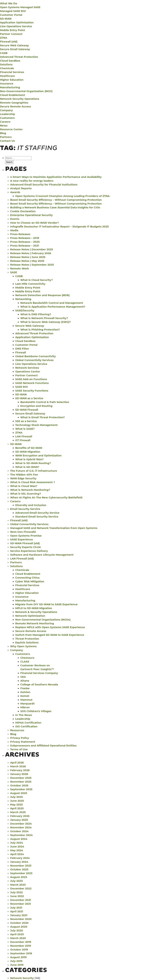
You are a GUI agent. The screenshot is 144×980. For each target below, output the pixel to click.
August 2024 (19, 839)
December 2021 (21, 900)
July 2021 (16, 908)
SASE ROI (22, 387)
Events (15, 219)
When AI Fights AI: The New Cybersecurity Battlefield (46, 498)
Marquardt (27, 704)
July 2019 (16, 961)
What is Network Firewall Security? (44, 318)
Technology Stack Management (36, 425)
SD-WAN (6, 19)
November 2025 (21, 782)
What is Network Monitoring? (30, 490)
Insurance (7, 84)
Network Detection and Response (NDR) (42, 295)
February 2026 (20, 770)
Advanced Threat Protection (19, 57)
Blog (3, 133)
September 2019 (21, 953)
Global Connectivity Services (34, 360)
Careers (5, 122)
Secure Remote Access (15, 106)
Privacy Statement (23, 742)
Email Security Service (25, 509)
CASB (4, 53)
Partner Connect (11, 34)
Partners (6, 137)
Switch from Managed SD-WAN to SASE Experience (50, 635)
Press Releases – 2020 (25, 242)
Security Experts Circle (26, 547)
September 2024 (21, 835)
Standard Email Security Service (37, 517)
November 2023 (21, 866)
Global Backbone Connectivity (35, 356)
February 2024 (20, 858)
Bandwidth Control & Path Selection (45, 402)
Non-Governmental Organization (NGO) (26, 91)
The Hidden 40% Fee (24, 475)
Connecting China (27, 578)
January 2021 (19, 915)
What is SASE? (25, 429)
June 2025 (17, 801)
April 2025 (17, 808)
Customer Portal (11, 15)
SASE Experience (22, 539)
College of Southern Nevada (39, 684)
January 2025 (19, 820)
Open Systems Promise (26, 536)
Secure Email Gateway (15, 49)
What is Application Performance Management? (53, 307)
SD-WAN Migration (28, 452)
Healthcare (7, 76)
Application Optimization (17, 23)
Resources (17, 730)
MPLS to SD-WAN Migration (34, 608)
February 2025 (20, 816)
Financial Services (12, 72)
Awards (15, 192)
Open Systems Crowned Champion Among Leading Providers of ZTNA (62, 196)
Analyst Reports (21, 188)
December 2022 (21, 889)
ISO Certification (26, 726)
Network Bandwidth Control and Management (52, 303)
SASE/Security (25, 311)
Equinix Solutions (27, 643)
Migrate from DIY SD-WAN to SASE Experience (46, 604)
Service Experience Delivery (29, 551)
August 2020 (19, 927)
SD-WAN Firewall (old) (25, 543)
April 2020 (17, 934)
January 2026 (19, 774)
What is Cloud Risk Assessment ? (33, 482)
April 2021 (17, 911)
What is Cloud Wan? (24, 486)
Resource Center (11, 129)
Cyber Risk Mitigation (30, 581)
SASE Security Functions (32, 391)
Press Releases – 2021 (25, 246)
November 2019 (21, 946)
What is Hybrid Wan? (29, 459)
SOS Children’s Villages (36, 711)
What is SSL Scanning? (26, 494)
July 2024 (17, 843)
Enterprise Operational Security (31, 215)
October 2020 (19, 923)
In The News (24, 715)
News (4, 126)
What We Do (9, 3)
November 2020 (21, 919)
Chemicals (7, 68)
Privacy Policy (20, 738)
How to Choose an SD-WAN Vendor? (35, 223)
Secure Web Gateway (14, 45)
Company (6, 110)
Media (14, 230)
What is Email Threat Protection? (43, 417)
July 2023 (16, 881)
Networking (23, 299)
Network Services (27, 368)
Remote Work (19, 269)
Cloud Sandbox (10, 61)
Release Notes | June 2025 (28, 257)
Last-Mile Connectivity (30, 284)
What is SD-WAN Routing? (33, 463)
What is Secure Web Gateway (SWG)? (46, 322)
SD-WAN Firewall (27, 410)
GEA (23, 677)
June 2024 (17, 847)
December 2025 (21, 778)
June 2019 (17, 965)
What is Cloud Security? (37, 280)
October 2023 (19, 869)
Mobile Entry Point (13, 30)
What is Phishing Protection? (40, 330)
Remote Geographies (14, 103)
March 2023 (18, 885)
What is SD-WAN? (27, 467)
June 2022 (17, 896)
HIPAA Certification (28, 723)
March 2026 (18, 766)
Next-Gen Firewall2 (23, 532)
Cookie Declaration (23, 211)
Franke (25, 688)
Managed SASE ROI (13, 11)
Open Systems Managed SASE (20, 7)
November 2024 (21, 827)
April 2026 (17, 763)
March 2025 (18, 812)
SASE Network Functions (32, 383)
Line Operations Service (16, 26)
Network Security (22, 978)
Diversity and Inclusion (31, 505)
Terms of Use (19, 749)
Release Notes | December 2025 (32, 249)
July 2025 (16, 797)
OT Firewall (23, 440)
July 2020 (17, 931)
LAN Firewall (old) (22, 559)
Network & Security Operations (36, 612)
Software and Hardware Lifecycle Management (42, 555)
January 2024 (19, 862)
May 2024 (17, 850)
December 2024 (21, 824)
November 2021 (21, 904)
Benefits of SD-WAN (29, 448)
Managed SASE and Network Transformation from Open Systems (54, 528)
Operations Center (28, 372)
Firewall (21, 352)
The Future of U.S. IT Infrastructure (34, 471)
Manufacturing (10, 87)
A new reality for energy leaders (32, 181)
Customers (7, 118)
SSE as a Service (26, 421)
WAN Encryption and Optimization (38, 456)
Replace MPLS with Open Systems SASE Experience (50, 627)
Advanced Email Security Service (37, 513)
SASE (14, 272)
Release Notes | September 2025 (32, 265)
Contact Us (7, 141)
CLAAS (25, 662)
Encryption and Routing (36, 406)
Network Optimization (30, 616)
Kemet (25, 696)
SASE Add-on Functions (31, 379)
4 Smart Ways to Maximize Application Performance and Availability (56, 177)
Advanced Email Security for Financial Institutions (44, 185)
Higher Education (12, 80)
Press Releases (20, 234)
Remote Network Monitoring (35, 623)
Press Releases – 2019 (25, 238)
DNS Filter (22, 349)
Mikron (25, 707)
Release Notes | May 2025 (27, 261)
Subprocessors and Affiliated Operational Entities (43, 746)
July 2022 (16, 892)
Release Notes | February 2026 (31, 253)
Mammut (26, 700)
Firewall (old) (9, 42)
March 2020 (18, 938)
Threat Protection (27, 639)
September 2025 (21, 789)
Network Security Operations (20, 99)
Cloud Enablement (13, 95)
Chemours (27, 658)
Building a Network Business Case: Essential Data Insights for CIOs (55, 207)
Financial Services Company (39, 673)
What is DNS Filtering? (36, 314)
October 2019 (19, 950)
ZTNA (4, 38)
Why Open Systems (23, 646)
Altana (25, 681)
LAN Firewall (24, 436)
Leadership (7, 114)
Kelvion (25, 692)
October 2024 (19, 831)
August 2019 (18, 957)
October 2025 (19, 786)
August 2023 (19, 877)
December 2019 (21, 942)
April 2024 (17, 854)
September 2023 (21, 873)
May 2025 (16, 805)
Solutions (6, 64)
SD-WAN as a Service (29, 398)
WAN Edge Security (23, 478)
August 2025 (19, 793)
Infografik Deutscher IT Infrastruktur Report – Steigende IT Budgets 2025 (59, 227)
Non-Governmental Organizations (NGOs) (43, 620)
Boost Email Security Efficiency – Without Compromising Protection (56, 200)
